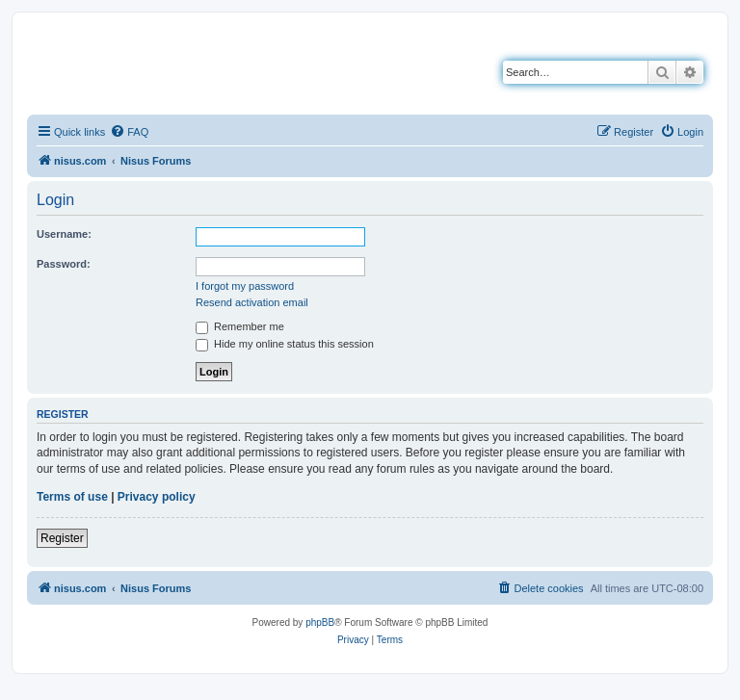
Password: (64, 264)
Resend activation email (252, 302)
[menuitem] (129, 132)
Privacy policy (157, 497)
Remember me (240, 326)
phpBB (320, 622)
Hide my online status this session (285, 344)
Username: (64, 234)
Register (62, 538)
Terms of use (72, 497)
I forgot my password (245, 286)
